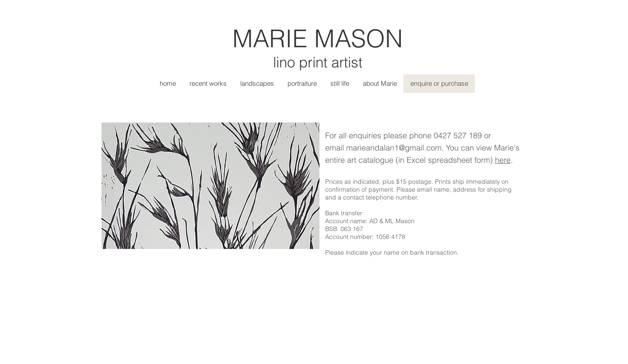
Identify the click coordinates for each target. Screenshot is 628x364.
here (503, 160)
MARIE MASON (318, 38)
